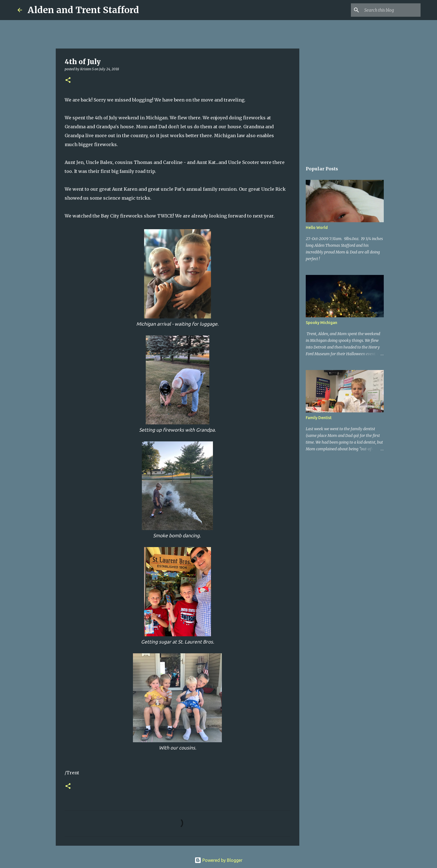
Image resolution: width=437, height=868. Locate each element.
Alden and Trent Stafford (83, 10)
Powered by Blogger (219, 860)
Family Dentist (319, 418)
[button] (68, 80)
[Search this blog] (391, 10)
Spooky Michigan (321, 323)
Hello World (317, 228)
